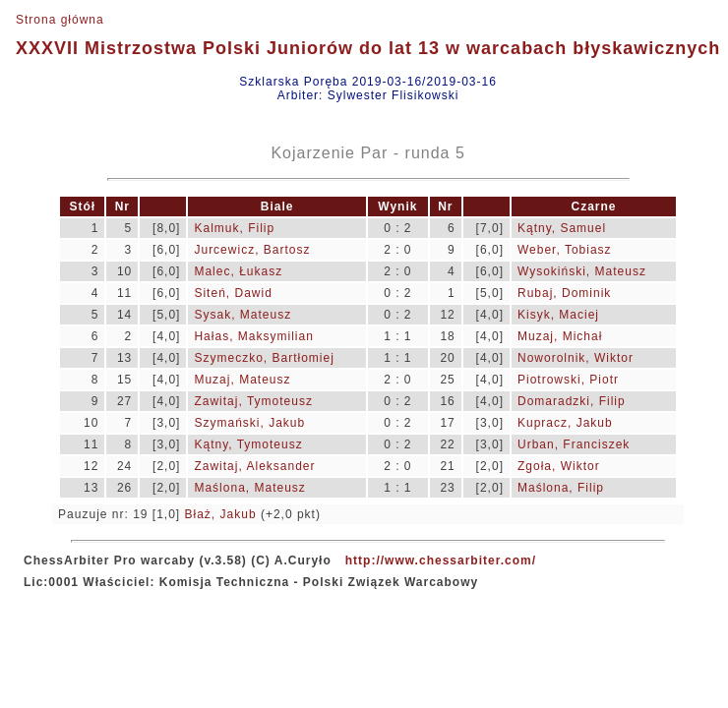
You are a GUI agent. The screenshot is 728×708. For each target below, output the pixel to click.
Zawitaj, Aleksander (254, 466)
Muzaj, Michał (560, 336)
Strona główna (60, 20)
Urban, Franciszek (574, 444)
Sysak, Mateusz (243, 315)
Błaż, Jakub (221, 514)
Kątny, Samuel (562, 228)
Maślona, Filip (561, 488)
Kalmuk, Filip (234, 228)
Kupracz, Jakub (565, 423)
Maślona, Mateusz (249, 488)
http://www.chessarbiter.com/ (441, 560)
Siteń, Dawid (233, 293)
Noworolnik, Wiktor (576, 358)
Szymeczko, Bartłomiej (264, 358)
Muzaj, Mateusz (242, 380)
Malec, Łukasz (238, 271)
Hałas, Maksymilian (253, 336)
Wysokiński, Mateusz (582, 271)
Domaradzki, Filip (572, 401)
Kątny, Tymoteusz (248, 444)
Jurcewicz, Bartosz (252, 250)
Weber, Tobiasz (565, 250)
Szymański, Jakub (249, 423)
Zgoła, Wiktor (559, 466)
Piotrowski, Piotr (568, 380)
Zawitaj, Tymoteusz (253, 401)
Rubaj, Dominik (564, 293)
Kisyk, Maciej (558, 315)
